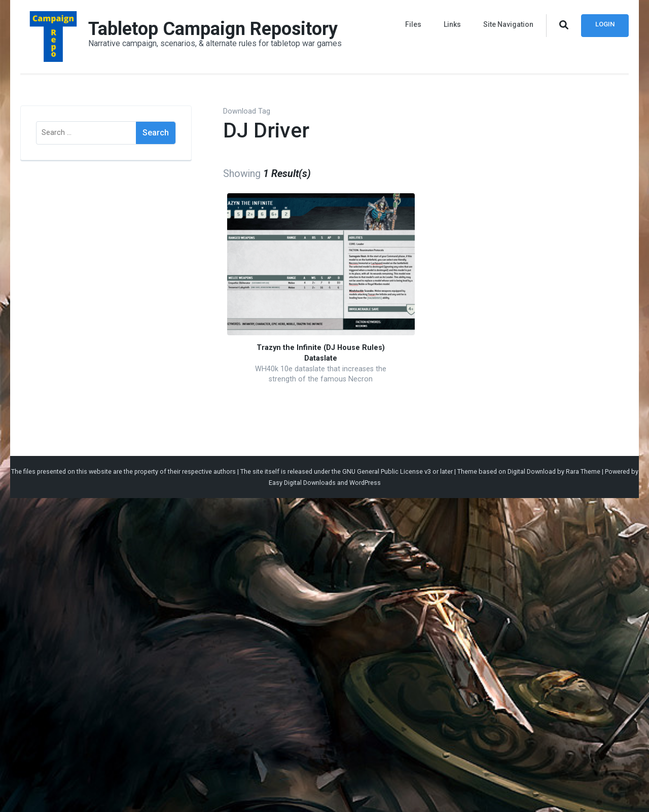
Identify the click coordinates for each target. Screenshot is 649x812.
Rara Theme (583, 471)
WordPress (365, 483)
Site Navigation (508, 24)
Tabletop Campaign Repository (213, 29)
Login (605, 24)
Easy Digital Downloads (302, 483)
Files (413, 24)
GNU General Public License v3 (387, 471)
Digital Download (532, 471)
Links (452, 24)
